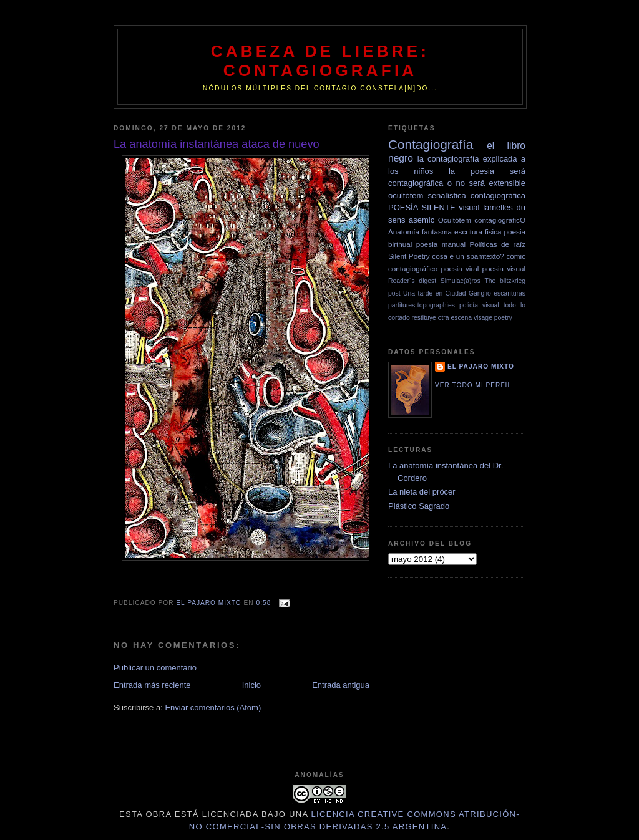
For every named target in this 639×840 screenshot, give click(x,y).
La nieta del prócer (422, 492)
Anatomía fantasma (420, 232)
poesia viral (460, 268)
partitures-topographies (422, 305)
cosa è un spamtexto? (468, 256)
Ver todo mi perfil (473, 385)
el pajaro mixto (481, 366)
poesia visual (504, 268)
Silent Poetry (409, 256)
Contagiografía (431, 144)
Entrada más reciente (152, 685)
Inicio (251, 685)
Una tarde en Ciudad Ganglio (447, 293)
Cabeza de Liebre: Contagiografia (320, 61)
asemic (422, 220)
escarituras (510, 293)
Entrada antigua (341, 685)
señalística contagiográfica (476, 196)
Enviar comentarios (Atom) (213, 707)
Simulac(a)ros (461, 281)
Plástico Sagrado (419, 506)
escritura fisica (478, 232)
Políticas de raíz (497, 244)
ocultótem (406, 196)
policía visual (479, 305)
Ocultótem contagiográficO (482, 220)
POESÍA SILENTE (422, 207)
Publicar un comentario (155, 668)
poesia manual (441, 244)
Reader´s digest (412, 281)
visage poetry (493, 318)
